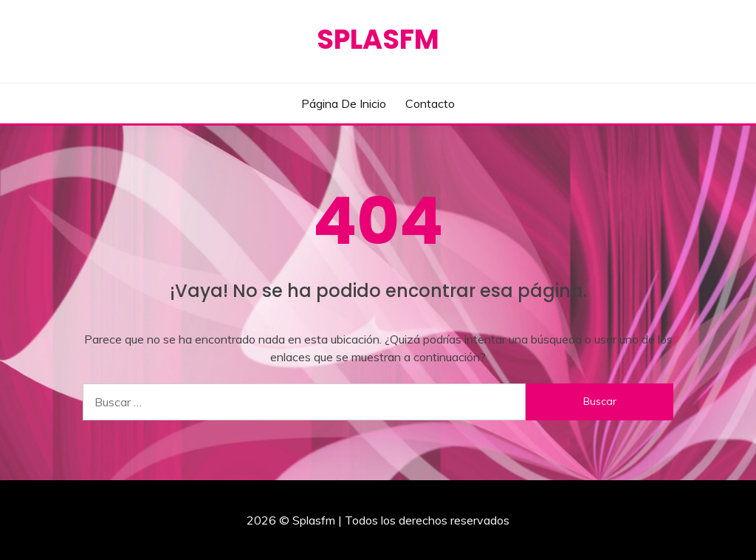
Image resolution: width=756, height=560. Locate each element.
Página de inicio (344, 103)
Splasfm (378, 39)
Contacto (430, 103)
